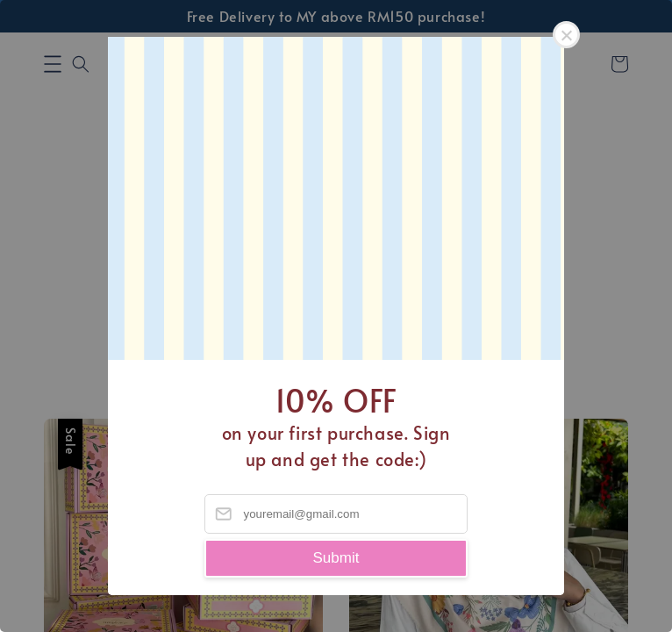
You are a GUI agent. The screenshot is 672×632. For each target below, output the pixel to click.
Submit (336, 558)
